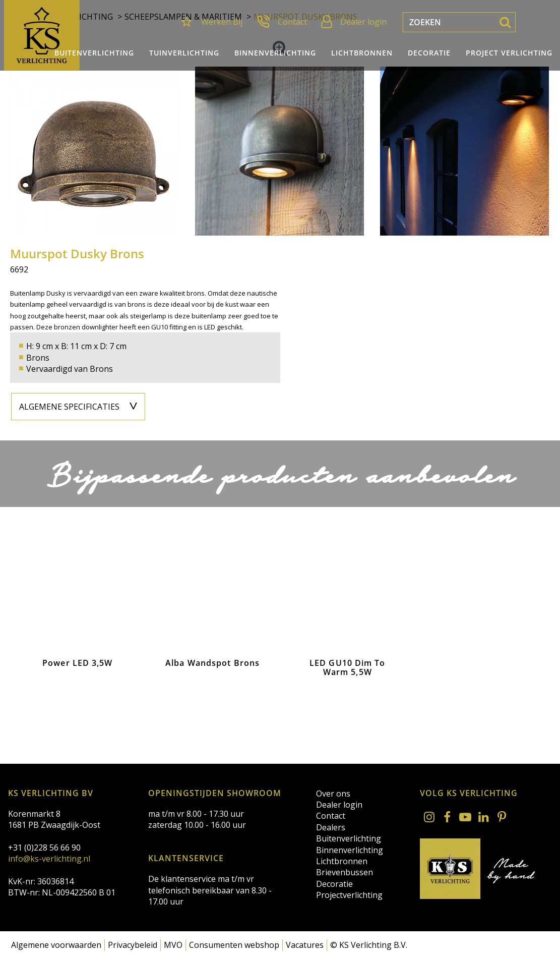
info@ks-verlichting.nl (49, 859)
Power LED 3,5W (77, 664)
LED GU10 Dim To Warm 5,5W (348, 669)
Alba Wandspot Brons (212, 664)
